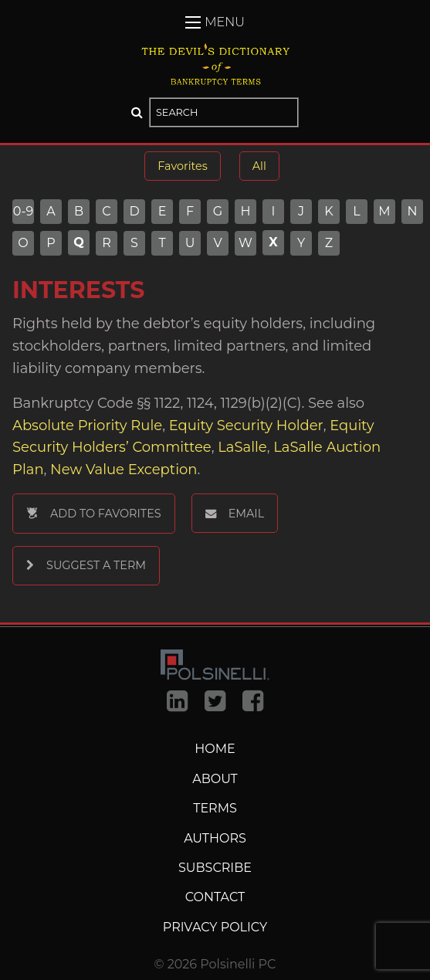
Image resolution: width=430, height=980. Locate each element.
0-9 (24, 212)
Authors (215, 838)
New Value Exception (124, 470)
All (259, 166)
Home (215, 749)
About (215, 779)
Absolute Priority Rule (87, 426)
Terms (215, 808)
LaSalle (242, 447)
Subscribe (215, 868)
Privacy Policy (215, 927)
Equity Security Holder (246, 426)
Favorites (182, 166)
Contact (215, 897)
